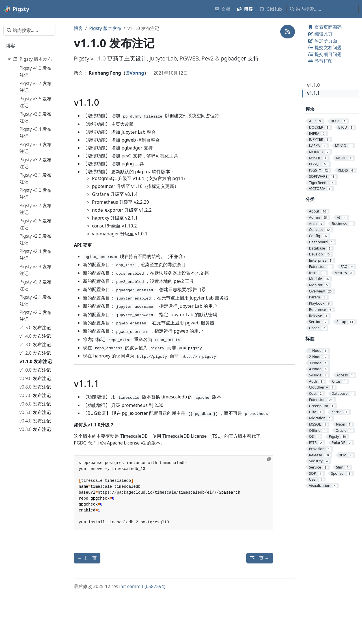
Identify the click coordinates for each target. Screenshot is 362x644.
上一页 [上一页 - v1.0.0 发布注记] (87, 558)
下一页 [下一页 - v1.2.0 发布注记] (260, 558)
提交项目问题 (325, 54)
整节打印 (320, 61)
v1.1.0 (313, 85)
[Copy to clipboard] (269, 459)
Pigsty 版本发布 (105, 28)
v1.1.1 (313, 93)
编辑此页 (320, 34)
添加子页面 (322, 41)
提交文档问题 (325, 47)
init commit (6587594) (142, 586)
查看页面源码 (325, 27)
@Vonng (135, 73)
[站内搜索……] (323, 9)
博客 (78, 28)
